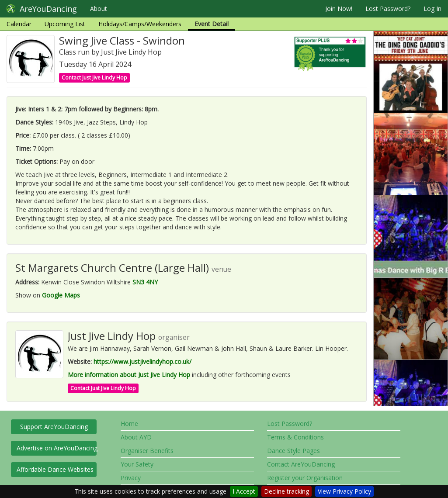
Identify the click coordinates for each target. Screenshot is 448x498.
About (99, 9)
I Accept (244, 491)
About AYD (136, 437)
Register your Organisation (305, 478)
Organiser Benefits (147, 451)
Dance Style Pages (293, 451)
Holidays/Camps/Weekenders (140, 24)
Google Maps (61, 295)
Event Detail (212, 24)
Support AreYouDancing (54, 427)
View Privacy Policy (344, 491)
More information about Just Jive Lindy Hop (129, 375)
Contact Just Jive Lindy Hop (94, 78)
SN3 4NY (145, 282)
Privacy (131, 478)
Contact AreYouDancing (301, 464)
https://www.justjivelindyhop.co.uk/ (142, 361)
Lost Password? (388, 9)
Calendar (19, 24)
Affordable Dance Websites (55, 469)
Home (129, 424)
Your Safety (137, 464)
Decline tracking (287, 491)
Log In (432, 9)
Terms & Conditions (295, 437)
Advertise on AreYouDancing (57, 448)
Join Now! (339, 9)
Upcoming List (65, 24)
